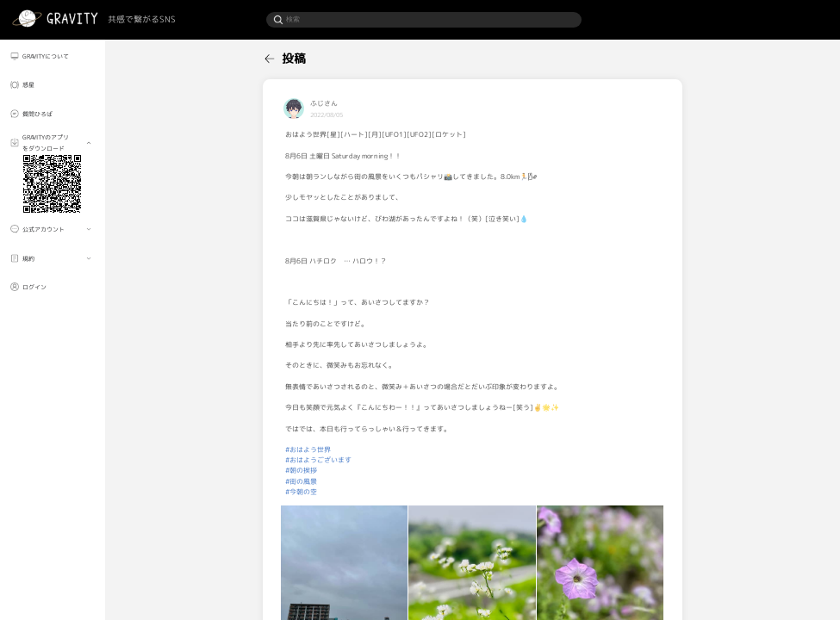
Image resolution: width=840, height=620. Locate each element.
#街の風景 (301, 481)
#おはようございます (318, 460)
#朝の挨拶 (301, 470)
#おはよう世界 (308, 449)
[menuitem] (53, 56)
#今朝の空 (301, 492)
